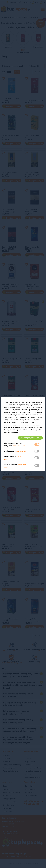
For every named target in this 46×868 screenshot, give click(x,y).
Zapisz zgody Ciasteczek (30, 438)
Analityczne (9, 452)
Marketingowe (10, 465)
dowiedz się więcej (20, 446)
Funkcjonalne (10, 457)
